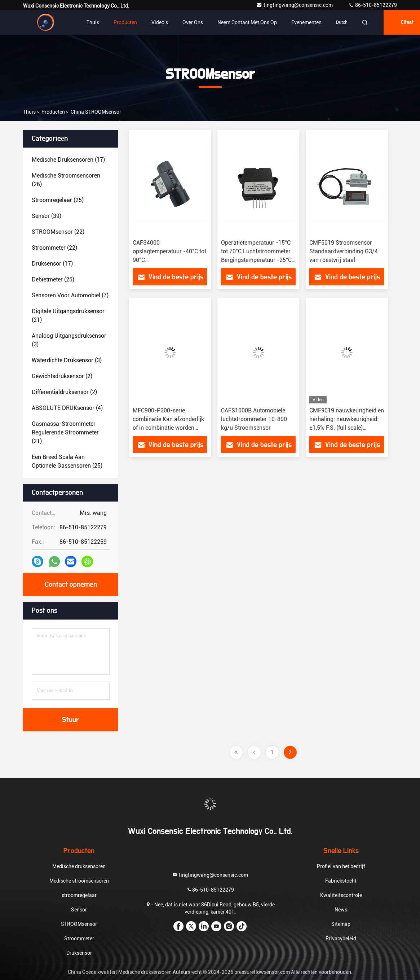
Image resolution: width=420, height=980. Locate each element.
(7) (70, 295)
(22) (58, 232)
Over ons (193, 22)
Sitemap (341, 924)
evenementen (306, 22)
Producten (125, 22)
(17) (68, 160)
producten (53, 112)
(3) (69, 340)
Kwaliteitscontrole (341, 895)
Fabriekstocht (341, 881)
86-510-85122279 (373, 5)
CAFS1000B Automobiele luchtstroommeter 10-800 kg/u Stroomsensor (254, 419)
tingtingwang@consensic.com (295, 5)
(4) (67, 408)
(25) (58, 200)
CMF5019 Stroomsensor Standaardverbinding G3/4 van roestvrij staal (344, 251)
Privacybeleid (341, 939)
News (341, 910)
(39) (47, 216)
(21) (68, 316)
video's (160, 22)
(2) (62, 376)
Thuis (93, 22)
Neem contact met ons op (247, 22)
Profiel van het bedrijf (341, 866)
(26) (66, 180)
